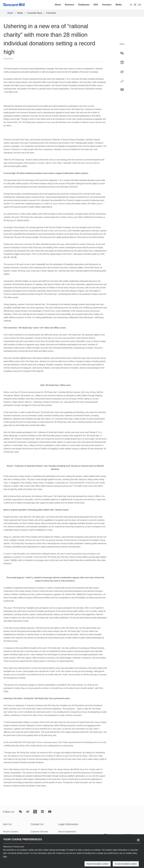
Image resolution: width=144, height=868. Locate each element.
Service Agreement (67, 832)
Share (122, 44)
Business (70, 5)
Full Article (51, 13)
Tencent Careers (10, 832)
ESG (96, 5)
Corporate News (35, 13)
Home (10, 13)
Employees (84, 5)
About (58, 5)
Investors (107, 5)
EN (140, 5)
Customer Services (39, 832)
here (5, 856)
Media (119, 5)
